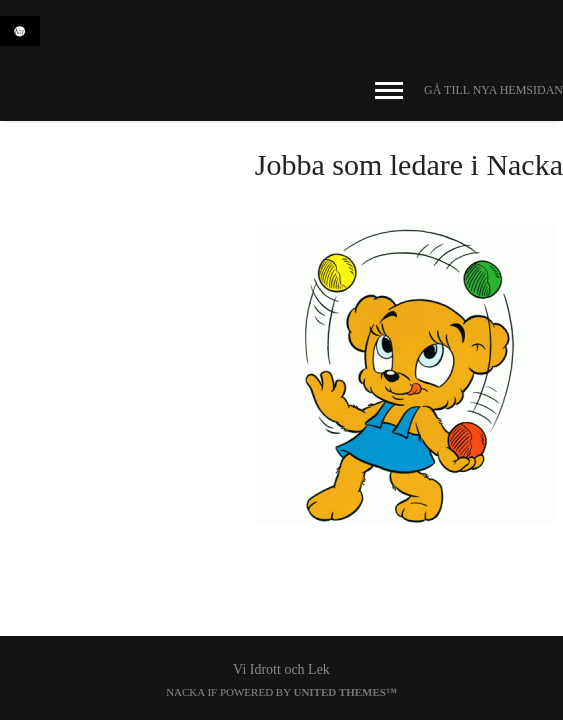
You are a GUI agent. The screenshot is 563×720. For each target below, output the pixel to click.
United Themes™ (344, 692)
